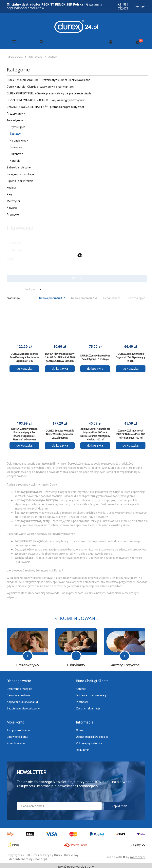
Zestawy (15, 132)
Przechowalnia (16, 742)
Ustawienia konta (18, 735)
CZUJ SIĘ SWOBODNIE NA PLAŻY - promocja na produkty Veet (45, 105)
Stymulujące (18, 125)
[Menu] (14, 40)
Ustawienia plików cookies (92, 735)
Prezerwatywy (16, 112)
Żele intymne (15, 119)
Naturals (15, 159)
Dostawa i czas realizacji (91, 694)
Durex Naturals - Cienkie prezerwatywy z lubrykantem (40, 85)
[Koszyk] (138, 40)
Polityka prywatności (89, 742)
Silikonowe (16, 152)
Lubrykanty (76, 663)
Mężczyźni (13, 200)
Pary (10, 193)
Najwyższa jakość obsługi (23, 700)
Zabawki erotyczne (19, 166)
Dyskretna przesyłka (19, 687)
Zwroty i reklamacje (88, 707)
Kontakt (140, 7)
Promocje (13, 213)
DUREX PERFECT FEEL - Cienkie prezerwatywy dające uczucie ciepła (49, 92)
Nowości (12, 206)
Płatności (82, 700)
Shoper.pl (40, 858)
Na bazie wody (19, 139)
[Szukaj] (41, 40)
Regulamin (83, 748)
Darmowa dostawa (19, 694)
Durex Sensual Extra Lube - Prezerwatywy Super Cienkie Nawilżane (48, 78)
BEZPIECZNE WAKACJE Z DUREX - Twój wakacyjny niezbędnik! (46, 99)
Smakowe (16, 146)
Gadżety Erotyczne (125, 663)
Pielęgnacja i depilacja (20, 173)
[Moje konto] (111, 40)
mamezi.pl (138, 856)
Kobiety (11, 186)
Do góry (138, 843)
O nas (80, 729)
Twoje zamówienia (19, 729)
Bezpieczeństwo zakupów (23, 707)
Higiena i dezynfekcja (20, 179)
